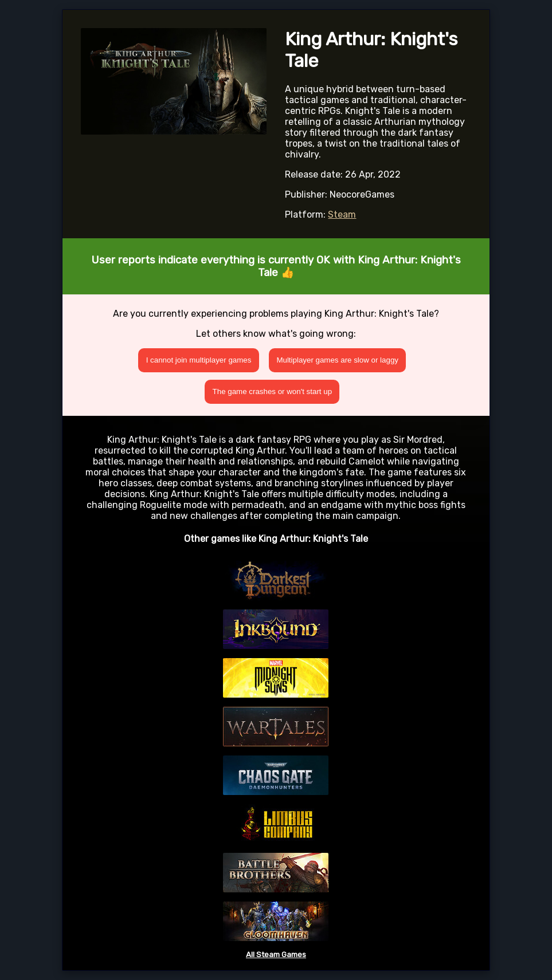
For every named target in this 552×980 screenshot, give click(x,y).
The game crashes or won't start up (273, 391)
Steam (342, 215)
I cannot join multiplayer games (199, 360)
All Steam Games (276, 955)
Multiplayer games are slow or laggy (337, 360)
